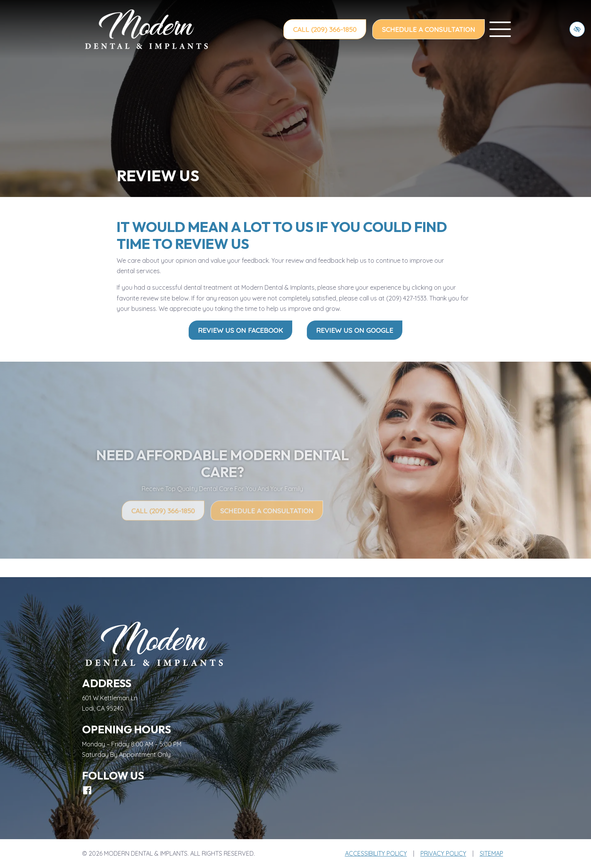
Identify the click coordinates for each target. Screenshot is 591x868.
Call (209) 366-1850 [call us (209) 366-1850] (325, 29)
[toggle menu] (500, 29)
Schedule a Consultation (429, 29)
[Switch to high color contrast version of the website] (577, 29)
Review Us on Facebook (240, 330)
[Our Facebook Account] (87, 790)
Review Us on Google (355, 330)
